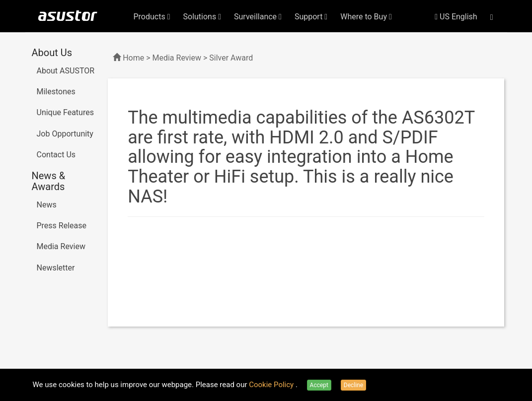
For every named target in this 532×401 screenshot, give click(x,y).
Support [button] (311, 17)
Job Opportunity (65, 134)
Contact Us (56, 155)
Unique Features (65, 112)
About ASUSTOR (66, 71)
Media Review (61, 246)
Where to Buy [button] (366, 17)
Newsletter (56, 268)
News (47, 205)
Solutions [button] (202, 17)
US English (456, 17)
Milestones (56, 92)
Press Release (62, 226)
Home (133, 58)
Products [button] (152, 17)
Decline (353, 385)
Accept (319, 385)
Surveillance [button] (258, 17)
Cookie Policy (272, 385)
